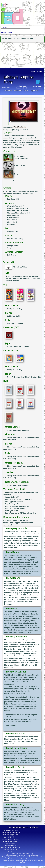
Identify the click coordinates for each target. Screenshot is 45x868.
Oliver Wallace (13, 231)
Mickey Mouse (20, 156)
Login (33, 71)
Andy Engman (12, 248)
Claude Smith (12, 222)
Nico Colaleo (12, 859)
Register (40, 71)
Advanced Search (7, 33)
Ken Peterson (12, 220)
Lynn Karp (11, 224)
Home (13, 853)
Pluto (16, 174)
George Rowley (13, 246)
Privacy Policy (29, 853)
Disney (9, 87)
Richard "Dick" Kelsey (15, 239)
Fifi (13, 181)
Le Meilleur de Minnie (15, 316)
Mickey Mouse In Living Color (18, 485)
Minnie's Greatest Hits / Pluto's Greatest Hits (24, 377)
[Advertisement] (12, 54)
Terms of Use (20, 853)
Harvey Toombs (13, 217)
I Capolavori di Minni (15, 323)
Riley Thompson (13, 211)
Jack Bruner (12, 255)
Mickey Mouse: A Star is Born (18, 347)
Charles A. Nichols (14, 213)
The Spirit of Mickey (21, 267)
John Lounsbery (13, 215)
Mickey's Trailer (10, 844)
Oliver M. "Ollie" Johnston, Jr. (18, 208)
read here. (30, 38)
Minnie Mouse (19, 166)
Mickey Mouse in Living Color (18, 430)
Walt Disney (24, 159)
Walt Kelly (11, 206)
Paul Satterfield (13, 199)
